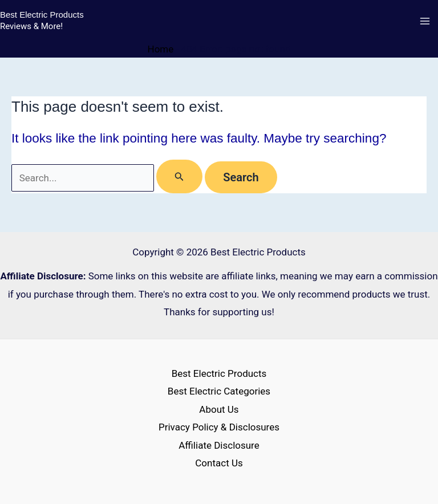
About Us (219, 409)
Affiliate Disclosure (219, 445)
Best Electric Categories (219, 391)
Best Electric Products (42, 15)
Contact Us (219, 463)
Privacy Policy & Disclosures (219, 427)
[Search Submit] (179, 176)
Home (161, 49)
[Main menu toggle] (425, 22)
